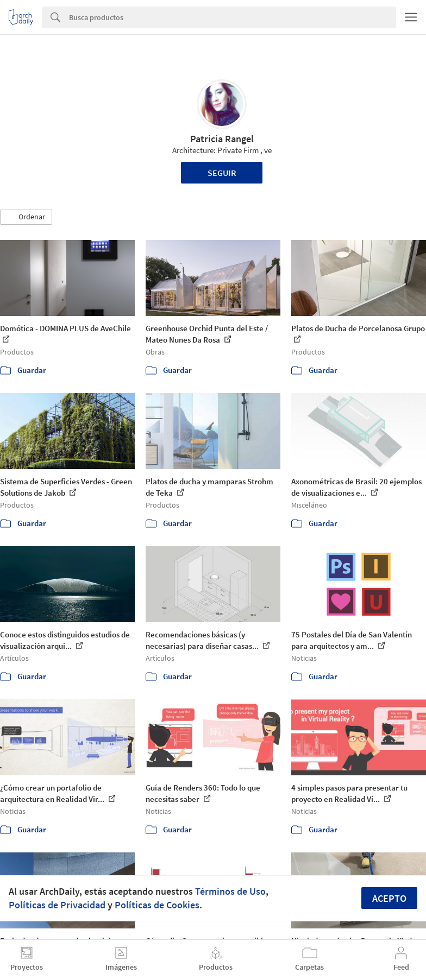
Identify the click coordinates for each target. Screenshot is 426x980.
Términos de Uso (230, 891)
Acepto (389, 898)
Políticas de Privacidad (57, 905)
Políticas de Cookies (157, 905)
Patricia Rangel (222, 139)
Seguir (222, 173)
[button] (26, 217)
